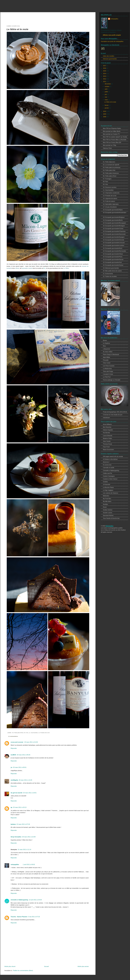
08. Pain (105, 182)
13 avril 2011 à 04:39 (35, 900)
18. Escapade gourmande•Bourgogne (114, 223)
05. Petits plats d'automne (111, 173)
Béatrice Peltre (107, 438)
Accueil (47, 966)
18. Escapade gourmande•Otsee (113, 254)
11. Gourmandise (33, 733)
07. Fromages (107, 179)
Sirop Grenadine (16, 837)
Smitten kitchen (108, 510)
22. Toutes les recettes (110, 276)
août (106, 89)
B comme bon (107, 465)
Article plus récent (10, 966)
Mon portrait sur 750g (109, 145)
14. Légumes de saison (110, 198)
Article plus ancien (83, 966)
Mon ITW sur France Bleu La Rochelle (115, 140)
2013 (105, 76)
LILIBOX (13, 755)
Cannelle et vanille (109, 468)
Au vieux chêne (108, 352)
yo (11, 767)
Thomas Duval (107, 444)
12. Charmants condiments (111, 193)
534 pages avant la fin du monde (113, 456)
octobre (107, 86)
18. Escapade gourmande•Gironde (113, 240)
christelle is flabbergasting (19, 900)
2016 (105, 68)
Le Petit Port (107, 377)
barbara (13, 824)
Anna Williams (107, 424)
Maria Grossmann (108, 450)
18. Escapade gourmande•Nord (113, 248)
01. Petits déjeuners (109, 162)
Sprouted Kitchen (108, 515)
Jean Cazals (107, 441)
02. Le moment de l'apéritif (111, 165)
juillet (107, 92)
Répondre (14, 748)
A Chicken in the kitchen (110, 459)
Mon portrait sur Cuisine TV (111, 134)
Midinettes (106, 496)
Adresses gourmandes (110, 59)
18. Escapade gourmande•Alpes (113, 210)
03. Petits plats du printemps (112, 167)
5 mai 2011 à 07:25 (34, 917)
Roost (105, 507)
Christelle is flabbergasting (111, 471)
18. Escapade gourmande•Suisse (113, 265)
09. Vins (26, 733)
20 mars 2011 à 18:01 (30, 793)
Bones (105, 340)
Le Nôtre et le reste (17, 29)
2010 (105, 111)
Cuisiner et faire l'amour (110, 479)
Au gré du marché (17, 793)
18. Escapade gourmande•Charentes (114, 231)
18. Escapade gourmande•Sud (112, 262)
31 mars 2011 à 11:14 (24, 849)
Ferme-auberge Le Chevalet (112, 380)
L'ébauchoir (107, 349)
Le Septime (106, 343)
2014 (105, 74)
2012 (105, 79)
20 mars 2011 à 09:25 (24, 755)
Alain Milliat (106, 357)
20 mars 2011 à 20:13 (20, 807)
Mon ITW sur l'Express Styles (112, 128)
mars (106, 100)
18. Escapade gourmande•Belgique (114, 217)
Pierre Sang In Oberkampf (111, 354)
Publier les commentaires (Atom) (23, 970)
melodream (106, 418)
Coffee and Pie (107, 473)
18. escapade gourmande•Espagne (114, 237)
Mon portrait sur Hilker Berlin (112, 131)
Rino (104, 346)
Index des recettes (109, 56)
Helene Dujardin (108, 430)
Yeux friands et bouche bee (111, 518)
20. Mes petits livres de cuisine (112, 271)
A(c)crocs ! (106, 462)
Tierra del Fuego (108, 371)
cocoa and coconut (17, 742)
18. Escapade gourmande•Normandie (114, 251)
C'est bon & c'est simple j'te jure (113, 415)
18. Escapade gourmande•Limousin (114, 243)
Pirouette (106, 360)
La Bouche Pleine (108, 487)
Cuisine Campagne (109, 476)
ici (45, 268)
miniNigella (14, 780)
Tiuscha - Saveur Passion (19, 917)
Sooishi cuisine (108, 513)
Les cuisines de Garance (111, 493)
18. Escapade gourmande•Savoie (113, 260)
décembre (108, 84)
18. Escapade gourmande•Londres (114, 245)
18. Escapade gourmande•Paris (113, 257)
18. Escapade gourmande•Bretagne (114, 226)
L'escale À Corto (108, 374)
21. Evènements (108, 274)
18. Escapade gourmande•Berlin (113, 220)
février (107, 105)
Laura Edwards (108, 436)
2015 (105, 71)
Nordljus (105, 504)
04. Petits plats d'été (109, 170)
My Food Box (107, 499)
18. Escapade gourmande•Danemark (114, 234)
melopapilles (10, 7)
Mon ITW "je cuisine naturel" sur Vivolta (115, 137)
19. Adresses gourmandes (111, 268)
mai (106, 97)
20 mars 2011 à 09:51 (20, 767)
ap (11, 807)
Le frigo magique (108, 490)
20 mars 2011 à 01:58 (31, 742)
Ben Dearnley (107, 427)
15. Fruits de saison (109, 201)
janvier (107, 108)
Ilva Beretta (106, 433)
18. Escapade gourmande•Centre (113, 229)
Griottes (105, 482)
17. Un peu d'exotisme (110, 207)
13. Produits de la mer (44, 733)
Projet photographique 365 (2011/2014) (115, 412)
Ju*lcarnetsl (107, 484)
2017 (105, 66)
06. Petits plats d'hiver (18, 733)
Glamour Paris (107, 148)
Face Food (106, 447)
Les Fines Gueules (109, 366)
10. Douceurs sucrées (110, 187)
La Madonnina (107, 369)
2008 (105, 117)
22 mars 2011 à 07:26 (23, 824)
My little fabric (107, 501)
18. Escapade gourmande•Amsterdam (115, 213)
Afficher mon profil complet (112, 35)
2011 (105, 82)
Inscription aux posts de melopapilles (112, 41)
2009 (105, 114)
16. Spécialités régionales (111, 204)
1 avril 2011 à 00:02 (29, 864)
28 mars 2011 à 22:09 (29, 837)
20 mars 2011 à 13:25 (25, 780)
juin (106, 94)
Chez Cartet (107, 363)
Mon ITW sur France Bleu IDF (112, 142)
